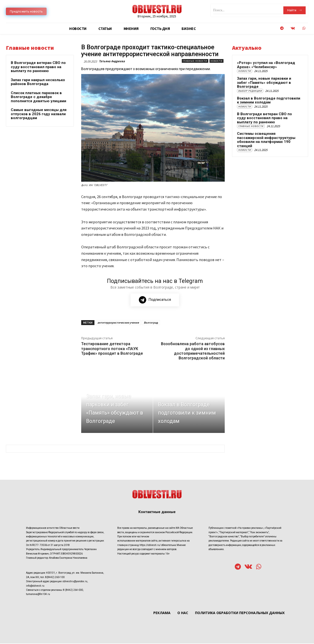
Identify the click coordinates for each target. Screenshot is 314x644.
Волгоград (151, 323)
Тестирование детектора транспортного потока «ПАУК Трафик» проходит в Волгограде (112, 349)
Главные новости (195, 61)
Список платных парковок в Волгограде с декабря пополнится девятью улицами (39, 97)
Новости (216, 61)
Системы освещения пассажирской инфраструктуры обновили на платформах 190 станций (266, 140)
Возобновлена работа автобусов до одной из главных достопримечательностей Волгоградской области (193, 351)
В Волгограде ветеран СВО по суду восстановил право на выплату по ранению (38, 67)
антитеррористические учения (118, 323)
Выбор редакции (250, 91)
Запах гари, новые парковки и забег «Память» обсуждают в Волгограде (264, 82)
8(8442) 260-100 (55, 577)
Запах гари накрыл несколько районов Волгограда (38, 82)
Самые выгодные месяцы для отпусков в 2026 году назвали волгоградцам (39, 114)
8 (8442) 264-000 (73, 590)
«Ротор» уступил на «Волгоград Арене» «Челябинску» (266, 65)
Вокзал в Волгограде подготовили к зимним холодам (269, 100)
